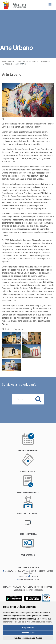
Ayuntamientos (8, 62)
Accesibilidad (19, 590)
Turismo (9, 64)
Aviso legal (28, 587)
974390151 (33, 576)
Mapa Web (17, 587)
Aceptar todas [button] (28, 628)
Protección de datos (43, 587)
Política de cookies (35, 590)
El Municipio (46, 62)
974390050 (22, 576)
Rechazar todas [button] (28, 633)
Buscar (38, 399)
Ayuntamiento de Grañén (28, 62)
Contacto (7, 587)
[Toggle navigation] (50, 6)
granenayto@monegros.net (28, 579)
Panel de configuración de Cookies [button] (28, 638)
